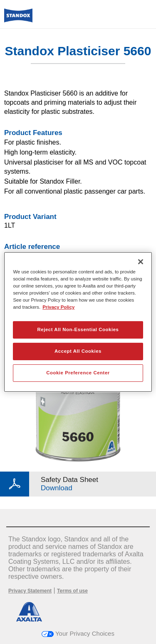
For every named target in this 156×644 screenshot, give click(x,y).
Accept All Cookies (78, 351)
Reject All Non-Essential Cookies (78, 329)
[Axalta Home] (18, 19)
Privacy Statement (30, 591)
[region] (78, 322)
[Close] (141, 262)
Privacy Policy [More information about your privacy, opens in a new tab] (58, 307)
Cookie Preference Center (78, 373)
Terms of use (72, 591)
